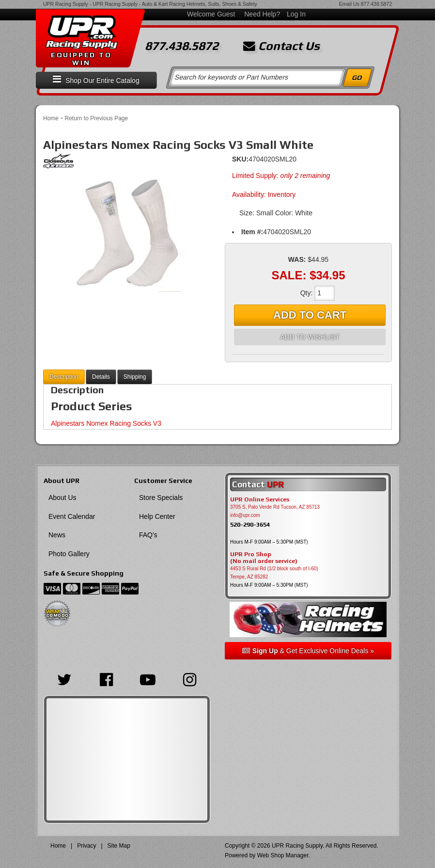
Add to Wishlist (310, 337)
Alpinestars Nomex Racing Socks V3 (106, 423)
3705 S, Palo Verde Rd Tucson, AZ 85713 (275, 507)
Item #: (252, 232)
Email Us (349, 4)
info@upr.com (245, 515)
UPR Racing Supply (66, 4)
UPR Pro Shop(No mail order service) (264, 558)
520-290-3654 (250, 524)
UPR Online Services (260, 499)
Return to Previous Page (96, 118)
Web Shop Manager (283, 855)
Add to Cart (310, 315)
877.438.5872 (376, 4)
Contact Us (281, 46)
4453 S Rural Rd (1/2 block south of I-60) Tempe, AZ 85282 (274, 573)
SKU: (240, 159)
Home (51, 118)
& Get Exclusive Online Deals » (308, 651)
